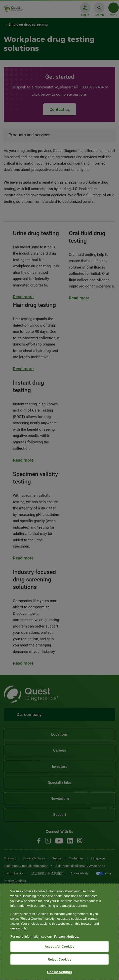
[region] (59, 932)
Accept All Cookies (60, 946)
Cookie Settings (59, 972)
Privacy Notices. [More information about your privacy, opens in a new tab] (67, 937)
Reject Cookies (59, 959)
